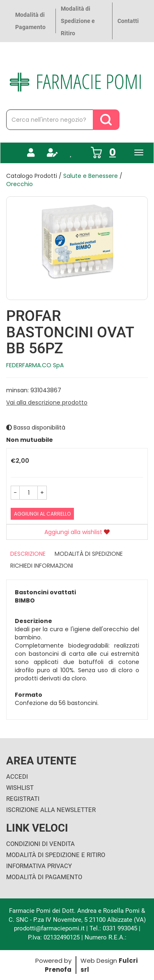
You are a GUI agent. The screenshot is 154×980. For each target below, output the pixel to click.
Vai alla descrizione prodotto (47, 402)
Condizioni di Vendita (40, 844)
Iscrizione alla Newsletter (51, 810)
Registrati (23, 799)
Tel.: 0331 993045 (113, 928)
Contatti (128, 21)
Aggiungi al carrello (42, 514)
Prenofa (58, 970)
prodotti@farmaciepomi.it (50, 928)
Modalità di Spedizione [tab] (89, 554)
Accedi (17, 777)
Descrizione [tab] (28, 554)
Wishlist (20, 788)
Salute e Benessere (91, 176)
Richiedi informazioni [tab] (42, 566)
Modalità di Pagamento (30, 21)
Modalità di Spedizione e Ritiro (78, 21)
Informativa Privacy (39, 866)
